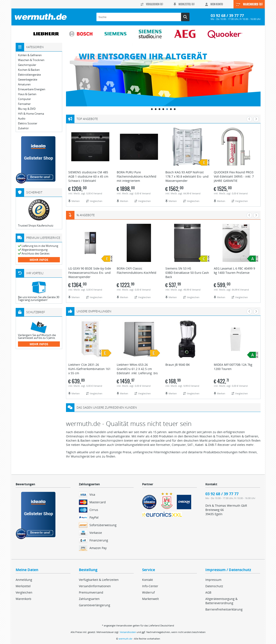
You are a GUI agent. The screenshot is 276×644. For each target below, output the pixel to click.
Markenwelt (150, 599)
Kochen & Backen (29, 70)
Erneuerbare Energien (32, 89)
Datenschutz (214, 586)
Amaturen (24, 84)
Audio (22, 119)
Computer (24, 99)
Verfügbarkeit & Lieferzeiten (99, 580)
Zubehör (23, 128)
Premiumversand (91, 592)
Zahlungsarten (89, 599)
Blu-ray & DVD (27, 109)
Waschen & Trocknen (31, 60)
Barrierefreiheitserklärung (224, 609)
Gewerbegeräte (28, 80)
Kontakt (148, 580)
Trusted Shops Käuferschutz (36, 225)
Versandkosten (128, 632)
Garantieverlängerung (95, 605)
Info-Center (150, 586)
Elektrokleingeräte (29, 75)
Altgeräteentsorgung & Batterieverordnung (221, 601)
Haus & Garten (27, 94)
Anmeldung (24, 580)
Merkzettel (23, 586)
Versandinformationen (95, 586)
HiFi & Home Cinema (31, 114)
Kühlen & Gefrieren (30, 55)
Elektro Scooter (28, 123)
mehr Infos (39, 260)
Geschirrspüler (27, 65)
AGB (208, 592)
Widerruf (148, 592)
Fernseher (24, 104)
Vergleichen (24, 592)
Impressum (213, 580)
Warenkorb (23, 599)
